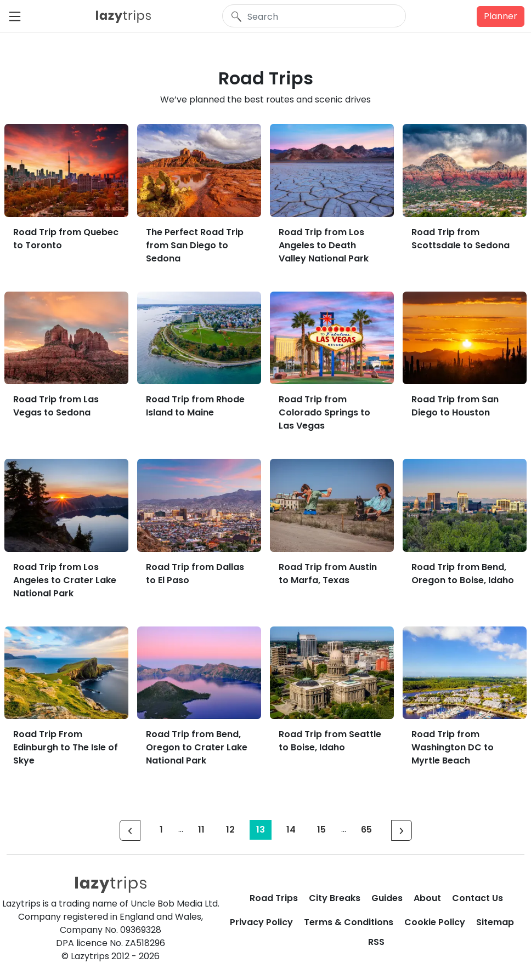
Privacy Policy (261, 922)
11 (201, 830)
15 (321, 830)
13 (261, 830)
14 (291, 830)
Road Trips (274, 898)
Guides (387, 898)
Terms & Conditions (349, 922)
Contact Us (478, 898)
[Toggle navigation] (18, 16)
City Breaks (335, 898)
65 (366, 830)
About (427, 898)
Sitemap (495, 922)
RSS (376, 942)
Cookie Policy (435, 922)
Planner (501, 16)
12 (230, 830)
